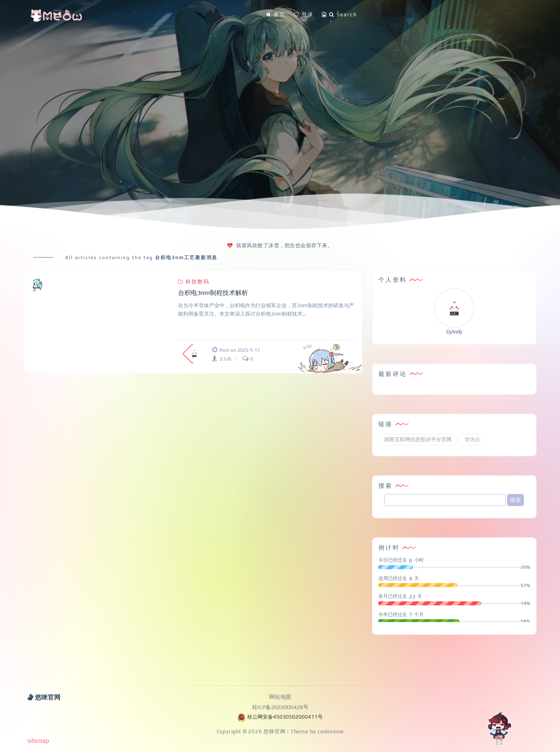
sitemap (38, 741)
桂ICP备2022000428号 (280, 707)
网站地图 (280, 697)
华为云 (472, 439)
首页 (276, 15)
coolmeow (330, 732)
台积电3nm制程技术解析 (213, 293)
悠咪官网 (274, 732)
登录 (304, 15)
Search (339, 15)
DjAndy (454, 332)
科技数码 (193, 282)
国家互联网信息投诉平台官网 (418, 439)
